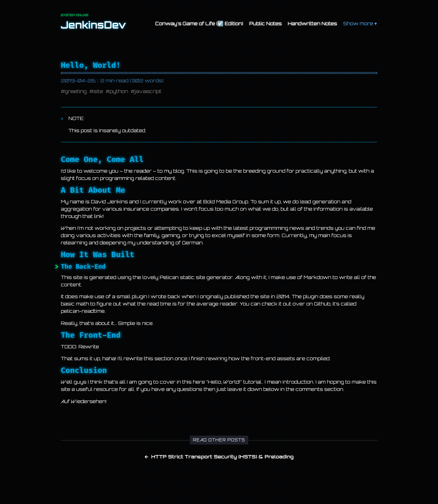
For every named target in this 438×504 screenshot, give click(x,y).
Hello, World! (91, 65)
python (119, 91)
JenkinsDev (93, 25)
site (98, 91)
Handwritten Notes (312, 23)
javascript (148, 91)
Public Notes (265, 23)
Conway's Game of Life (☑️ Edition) (199, 23)
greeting (76, 91)
